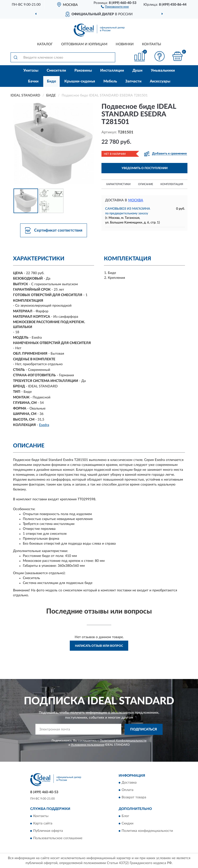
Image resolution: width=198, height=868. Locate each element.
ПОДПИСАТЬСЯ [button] (144, 729)
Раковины (83, 71)
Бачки (33, 81)
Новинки (125, 44)
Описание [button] (146, 184)
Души (137, 71)
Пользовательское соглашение (58, 838)
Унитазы (31, 71)
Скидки (127, 823)
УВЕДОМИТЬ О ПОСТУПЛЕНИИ (145, 168)
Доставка (129, 783)
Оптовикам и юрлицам (84, 44)
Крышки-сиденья (80, 81)
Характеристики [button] (118, 184)
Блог (125, 816)
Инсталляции (112, 71)
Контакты (152, 44)
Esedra (44, 425)
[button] (115, 6)
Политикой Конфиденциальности (123, 741)
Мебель (110, 81)
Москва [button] (136, 200)
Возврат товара (134, 798)
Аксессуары (160, 81)
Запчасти (133, 81)
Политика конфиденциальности (147, 831)
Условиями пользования (88, 745)
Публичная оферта (48, 831)
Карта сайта (43, 823)
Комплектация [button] (172, 184)
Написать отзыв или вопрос (99, 646)
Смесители (56, 71)
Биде (51, 81)
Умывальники (163, 71)
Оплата (127, 790)
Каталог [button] (45, 44)
